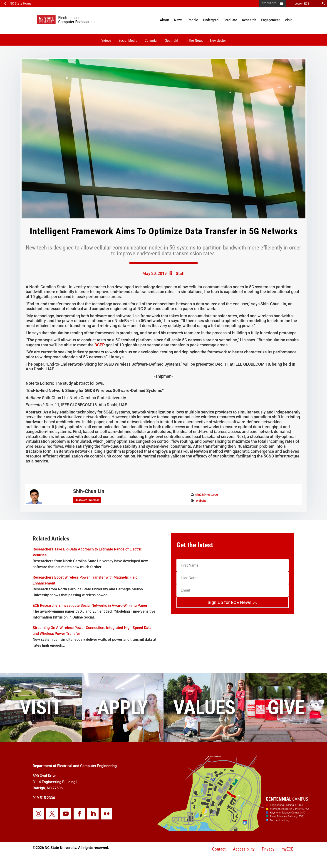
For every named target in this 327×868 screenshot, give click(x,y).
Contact (219, 849)
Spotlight (172, 40)
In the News (194, 40)
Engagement (270, 20)
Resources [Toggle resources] (269, 3)
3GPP (100, 345)
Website (201, 501)
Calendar (151, 40)
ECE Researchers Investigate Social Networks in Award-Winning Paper (90, 605)
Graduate (230, 20)
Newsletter (218, 40)
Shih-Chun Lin (89, 491)
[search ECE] (303, 3)
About (164, 20)
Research (249, 20)
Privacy (268, 849)
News (178, 20)
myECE (287, 849)
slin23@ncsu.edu (207, 495)
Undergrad (211, 20)
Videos (106, 40)
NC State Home (21, 3)
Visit (288, 20)
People (193, 20)
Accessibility (244, 849)
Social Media (128, 40)
